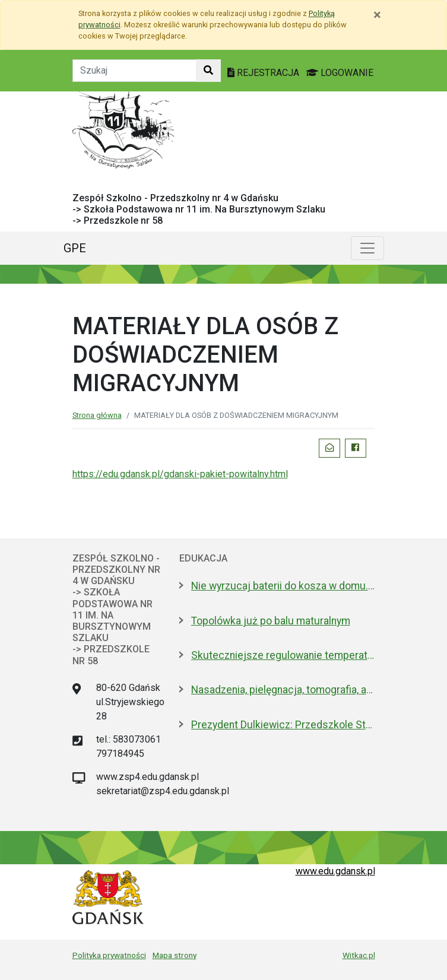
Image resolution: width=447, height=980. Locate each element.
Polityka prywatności (109, 955)
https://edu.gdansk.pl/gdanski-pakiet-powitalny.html (180, 474)
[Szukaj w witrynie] (208, 71)
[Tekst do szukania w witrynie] (134, 71)
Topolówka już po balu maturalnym (271, 621)
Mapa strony (175, 955)
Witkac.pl (359, 955)
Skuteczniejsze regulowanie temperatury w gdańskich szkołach (283, 655)
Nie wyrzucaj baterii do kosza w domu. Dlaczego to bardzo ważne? (283, 586)
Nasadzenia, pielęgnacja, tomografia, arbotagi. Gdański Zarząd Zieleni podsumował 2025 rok (283, 690)
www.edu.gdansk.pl (335, 871)
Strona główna (97, 415)
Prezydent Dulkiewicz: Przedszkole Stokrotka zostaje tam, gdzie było (283, 725)
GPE (75, 248)
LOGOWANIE (340, 73)
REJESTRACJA (264, 73)
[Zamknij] (377, 15)
